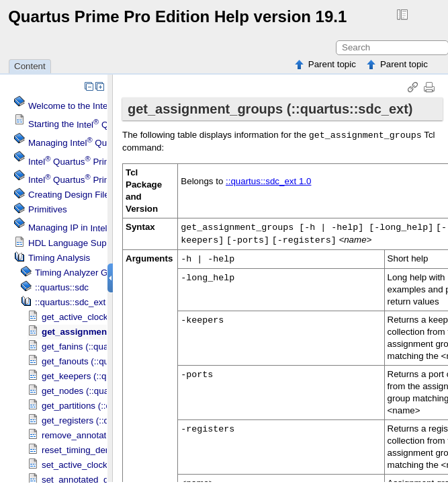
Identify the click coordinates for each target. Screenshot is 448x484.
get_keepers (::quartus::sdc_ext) (106, 376)
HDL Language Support (75, 243)
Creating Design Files (71, 195)
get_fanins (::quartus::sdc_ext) (102, 347)
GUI (76, 273)
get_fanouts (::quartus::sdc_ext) (104, 361)
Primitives (48, 209)
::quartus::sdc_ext (70, 302)
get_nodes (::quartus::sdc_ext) (102, 391)
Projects (90, 180)
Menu (85, 162)
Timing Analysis (59, 258)
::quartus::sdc (62, 287)
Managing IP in (103, 228)
